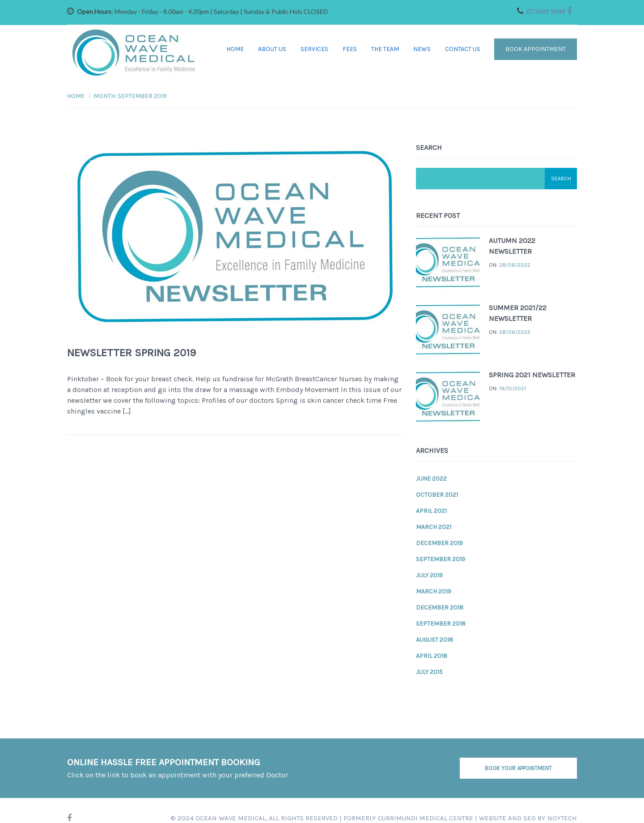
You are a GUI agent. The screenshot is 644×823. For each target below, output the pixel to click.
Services (314, 49)
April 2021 (431, 510)
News (422, 49)
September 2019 (441, 559)
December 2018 (440, 607)
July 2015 (429, 672)
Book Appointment (536, 49)
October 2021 (437, 494)
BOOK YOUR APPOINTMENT (518, 768)
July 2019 (429, 575)
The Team (385, 49)
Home (235, 49)
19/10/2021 (513, 388)
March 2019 (434, 591)
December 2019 (439, 543)
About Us (272, 49)
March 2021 (434, 527)
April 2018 (432, 655)
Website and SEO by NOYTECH (528, 818)
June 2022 (431, 478)
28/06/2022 (515, 264)
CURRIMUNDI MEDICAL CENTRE (426, 818)
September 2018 (441, 623)
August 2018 (434, 639)
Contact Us (463, 49)
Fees (350, 49)
